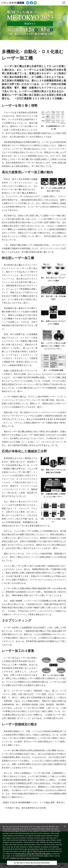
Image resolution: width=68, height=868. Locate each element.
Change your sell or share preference (24, 858)
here (8, 838)
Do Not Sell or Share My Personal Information (33, 854)
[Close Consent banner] (65, 827)
